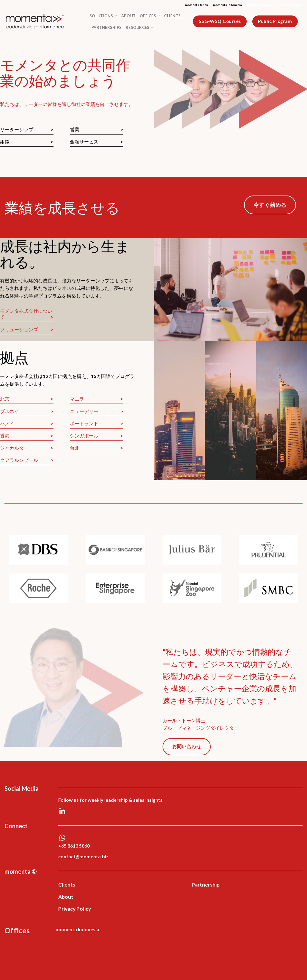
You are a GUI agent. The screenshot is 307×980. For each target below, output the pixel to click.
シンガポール (84, 436)
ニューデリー (84, 411)
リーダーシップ (17, 129)
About (128, 16)
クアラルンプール (19, 460)
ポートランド (84, 423)
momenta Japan (197, 5)
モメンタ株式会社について (26, 314)
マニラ (77, 399)
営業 (75, 129)
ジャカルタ (12, 448)
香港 (5, 436)
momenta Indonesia (228, 5)
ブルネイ (10, 411)
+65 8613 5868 (74, 846)
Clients (172, 16)
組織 (5, 142)
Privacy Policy (75, 909)
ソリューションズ (19, 329)
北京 (5, 399)
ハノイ (7, 423)
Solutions (103, 16)
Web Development (25, 952)
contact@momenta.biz (83, 856)
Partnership (206, 885)
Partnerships (107, 27)
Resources (140, 27)
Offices (150, 16)
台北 (75, 448)
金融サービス (84, 142)
